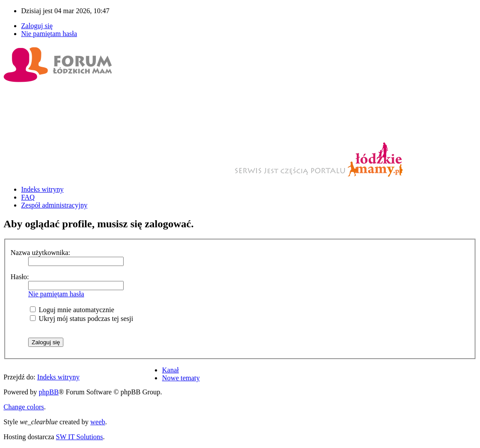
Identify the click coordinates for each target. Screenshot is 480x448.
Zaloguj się (37, 26)
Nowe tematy (181, 378)
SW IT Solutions (79, 437)
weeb (98, 422)
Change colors (24, 407)
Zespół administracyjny (54, 205)
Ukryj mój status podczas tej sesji (82, 319)
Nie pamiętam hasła (49, 34)
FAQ (28, 197)
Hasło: (20, 277)
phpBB (49, 392)
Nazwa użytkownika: (40, 253)
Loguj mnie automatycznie (72, 310)
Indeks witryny (42, 189)
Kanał (170, 370)
